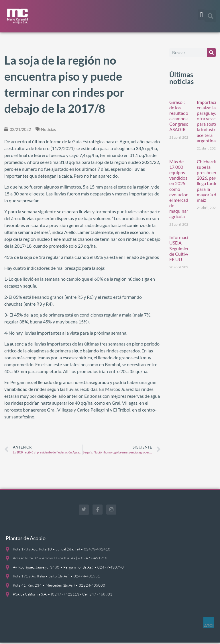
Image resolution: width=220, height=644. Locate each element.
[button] (201, 15)
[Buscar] (211, 54)
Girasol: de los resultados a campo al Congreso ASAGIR (180, 117)
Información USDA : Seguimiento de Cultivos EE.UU (182, 250)
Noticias (48, 131)
